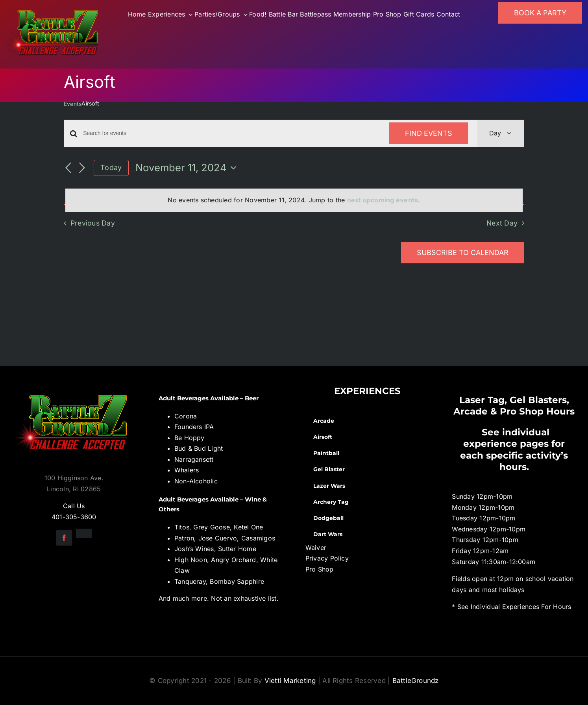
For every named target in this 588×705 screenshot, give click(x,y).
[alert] (294, 200)
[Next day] (82, 168)
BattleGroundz (416, 681)
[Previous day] (68, 168)
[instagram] (84, 533)
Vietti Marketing (290, 681)
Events (73, 104)
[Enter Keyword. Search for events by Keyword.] (231, 133)
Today (111, 167)
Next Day (502, 223)
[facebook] (64, 538)
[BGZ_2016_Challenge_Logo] (74, 389)
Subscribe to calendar (463, 253)
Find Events (429, 133)
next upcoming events (383, 200)
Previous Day (93, 223)
